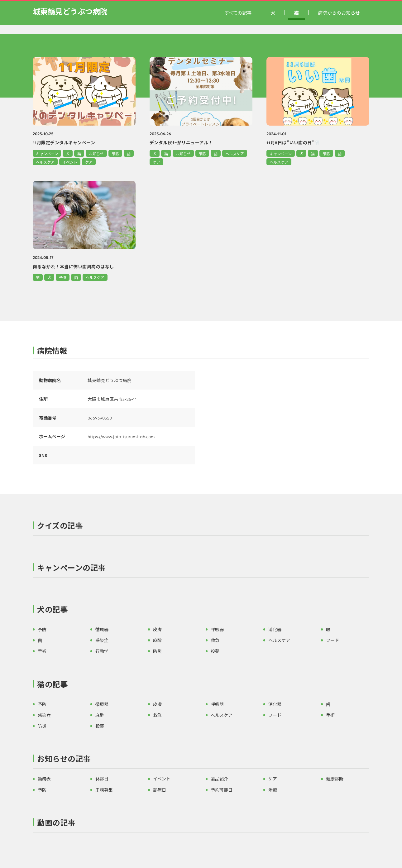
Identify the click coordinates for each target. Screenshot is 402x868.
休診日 (102, 779)
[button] (201, 527)
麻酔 (157, 640)
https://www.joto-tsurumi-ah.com (121, 436)
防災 (157, 651)
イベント (70, 162)
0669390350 (100, 418)
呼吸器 (217, 629)
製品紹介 (219, 779)
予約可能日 (222, 790)
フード (333, 640)
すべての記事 (238, 13)
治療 (273, 790)
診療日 (160, 790)
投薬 (215, 651)
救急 (215, 640)
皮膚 (157, 629)
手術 (42, 651)
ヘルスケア (45, 162)
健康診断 (335, 779)
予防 (115, 153)
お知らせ (96, 153)
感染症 (102, 640)
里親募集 (104, 790)
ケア (89, 162)
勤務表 (44, 779)
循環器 (102, 629)
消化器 (275, 629)
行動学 (102, 651)
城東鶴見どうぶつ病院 (70, 11)
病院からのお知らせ (339, 13)
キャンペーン (47, 153)
